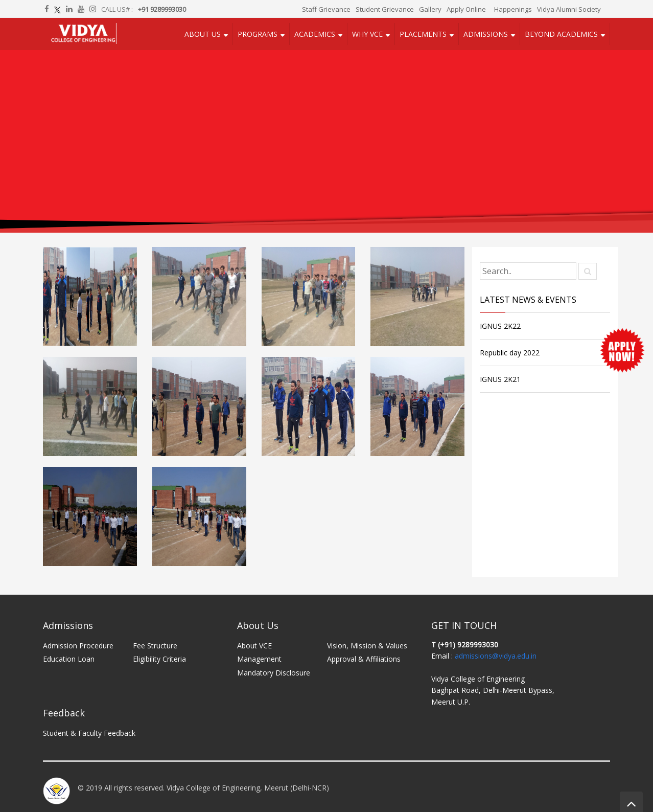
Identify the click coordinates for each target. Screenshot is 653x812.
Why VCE (367, 34)
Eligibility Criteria (159, 659)
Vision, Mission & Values (367, 646)
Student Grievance (385, 9)
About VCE (254, 646)
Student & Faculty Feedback (89, 733)
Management (259, 659)
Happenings (513, 9)
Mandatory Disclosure (274, 673)
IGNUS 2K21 (500, 379)
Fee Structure (155, 646)
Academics (315, 34)
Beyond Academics (561, 34)
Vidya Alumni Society (569, 9)
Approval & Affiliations (364, 659)
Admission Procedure (78, 646)
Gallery (430, 9)
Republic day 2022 (510, 353)
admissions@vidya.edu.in (496, 656)
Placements (423, 34)
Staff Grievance (326, 9)
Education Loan (69, 659)
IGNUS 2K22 (500, 326)
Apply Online (466, 9)
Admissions (486, 34)
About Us (203, 34)
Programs (258, 34)
